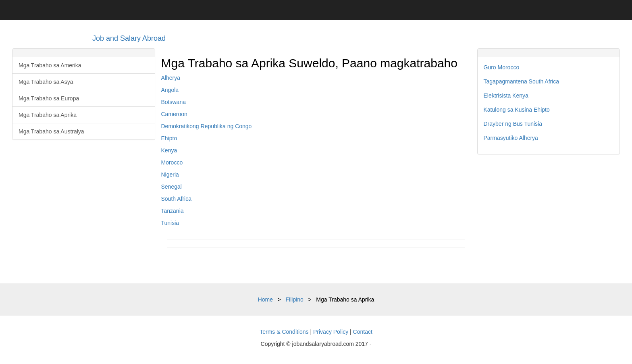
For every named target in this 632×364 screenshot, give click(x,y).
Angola (170, 90)
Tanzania (173, 211)
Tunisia (170, 223)
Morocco (172, 162)
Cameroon (174, 114)
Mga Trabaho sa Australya (51, 131)
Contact (363, 332)
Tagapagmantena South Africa (522, 81)
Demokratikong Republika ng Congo (207, 126)
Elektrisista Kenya (506, 96)
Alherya (171, 78)
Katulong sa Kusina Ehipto (517, 110)
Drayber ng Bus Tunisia (513, 124)
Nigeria (170, 175)
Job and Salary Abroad (129, 38)
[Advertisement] (549, 219)
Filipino (295, 300)
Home (265, 300)
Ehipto (169, 138)
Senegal (172, 187)
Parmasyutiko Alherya (511, 138)
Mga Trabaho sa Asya (46, 82)
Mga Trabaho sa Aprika (48, 115)
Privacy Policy (331, 332)
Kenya (169, 150)
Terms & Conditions (284, 332)
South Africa (177, 199)
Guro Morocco (502, 67)
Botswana (174, 102)
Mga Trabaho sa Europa (49, 98)
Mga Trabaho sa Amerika (50, 65)
